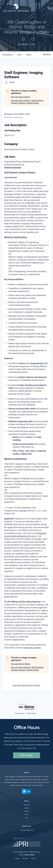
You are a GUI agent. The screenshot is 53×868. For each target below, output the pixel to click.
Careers (17, 859)
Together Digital (29, 855)
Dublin (26, 811)
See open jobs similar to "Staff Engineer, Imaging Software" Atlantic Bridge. (27, 102)
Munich (26, 814)
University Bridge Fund (26, 830)
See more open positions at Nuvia (27, 685)
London (26, 808)
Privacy (33, 859)
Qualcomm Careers (32, 648)
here (40, 539)
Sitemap (25, 859)
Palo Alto (27, 805)
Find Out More (26, 755)
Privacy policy (20, 713)
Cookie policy (31, 713)
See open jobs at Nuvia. (21, 97)
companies (7, 55)
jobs (19, 55)
